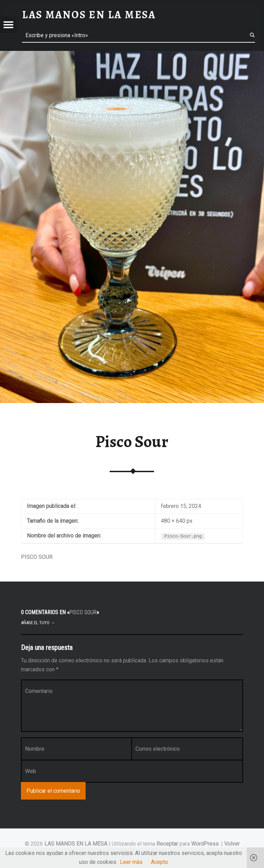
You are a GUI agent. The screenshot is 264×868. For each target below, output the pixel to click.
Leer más (131, 862)
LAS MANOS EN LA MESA (76, 844)
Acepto (159, 862)
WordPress (205, 844)
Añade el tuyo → (38, 623)
